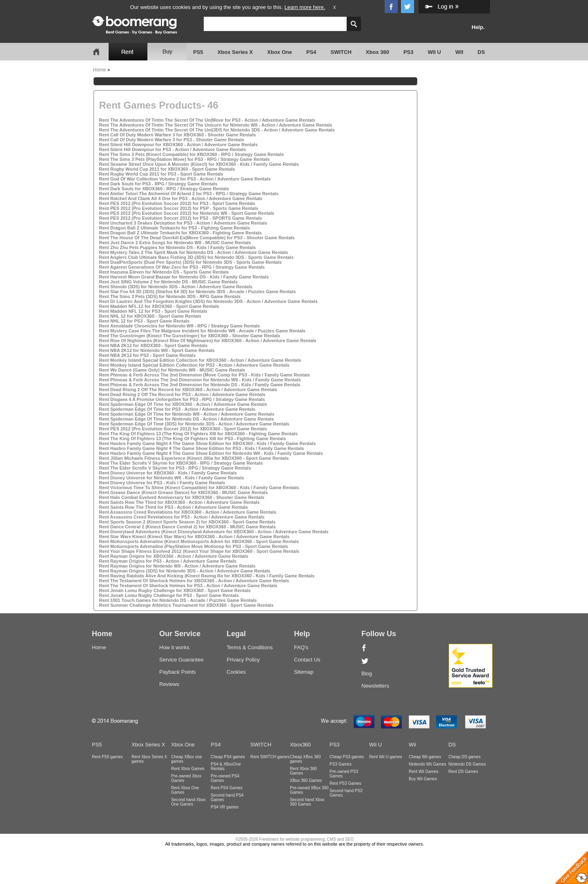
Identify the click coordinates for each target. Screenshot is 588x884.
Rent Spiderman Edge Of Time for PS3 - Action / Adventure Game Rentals (177, 409)
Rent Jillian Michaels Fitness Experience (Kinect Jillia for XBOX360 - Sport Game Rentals (194, 458)
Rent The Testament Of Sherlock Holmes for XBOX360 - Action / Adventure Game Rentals (194, 581)
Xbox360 (300, 745)
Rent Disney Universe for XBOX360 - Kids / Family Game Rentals (168, 473)
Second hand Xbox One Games (188, 802)
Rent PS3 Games (345, 783)
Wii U (375, 745)
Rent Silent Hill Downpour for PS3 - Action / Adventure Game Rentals (173, 149)
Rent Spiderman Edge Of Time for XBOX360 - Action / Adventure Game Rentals (183, 404)
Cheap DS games (464, 757)
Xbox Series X (235, 52)
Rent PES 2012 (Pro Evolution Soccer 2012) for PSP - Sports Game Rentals (179, 208)
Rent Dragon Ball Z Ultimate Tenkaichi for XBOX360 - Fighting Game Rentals (180, 233)
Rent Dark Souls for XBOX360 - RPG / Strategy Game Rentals (164, 189)
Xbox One (280, 52)
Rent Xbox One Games (185, 790)
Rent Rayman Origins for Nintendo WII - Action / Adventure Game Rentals (177, 566)
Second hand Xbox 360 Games (307, 802)
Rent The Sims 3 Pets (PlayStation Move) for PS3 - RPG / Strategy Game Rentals (185, 159)
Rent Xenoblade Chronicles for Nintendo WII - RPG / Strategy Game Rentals (180, 326)
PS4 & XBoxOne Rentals (226, 766)
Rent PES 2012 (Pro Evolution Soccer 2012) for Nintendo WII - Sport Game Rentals (187, 213)
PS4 (311, 52)
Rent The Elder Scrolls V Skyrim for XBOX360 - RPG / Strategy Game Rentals (181, 463)
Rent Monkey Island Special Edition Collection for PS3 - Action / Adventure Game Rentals (194, 365)
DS (481, 52)
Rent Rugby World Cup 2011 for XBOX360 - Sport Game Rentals (167, 169)
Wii (412, 745)
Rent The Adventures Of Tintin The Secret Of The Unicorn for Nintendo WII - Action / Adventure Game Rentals (216, 125)
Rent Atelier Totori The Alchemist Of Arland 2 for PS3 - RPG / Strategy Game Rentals (189, 194)
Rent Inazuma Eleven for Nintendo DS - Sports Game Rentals (164, 272)
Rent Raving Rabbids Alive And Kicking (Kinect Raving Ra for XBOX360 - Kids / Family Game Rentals (207, 576)
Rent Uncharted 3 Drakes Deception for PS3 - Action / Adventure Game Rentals (183, 223)
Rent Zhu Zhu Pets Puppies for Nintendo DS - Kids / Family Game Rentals (178, 247)
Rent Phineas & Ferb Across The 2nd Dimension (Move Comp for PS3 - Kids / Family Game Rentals (205, 375)
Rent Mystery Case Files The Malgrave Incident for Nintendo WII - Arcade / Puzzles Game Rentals (203, 331)
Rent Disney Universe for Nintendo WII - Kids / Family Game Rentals (172, 478)
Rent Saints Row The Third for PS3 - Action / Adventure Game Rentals (174, 507)
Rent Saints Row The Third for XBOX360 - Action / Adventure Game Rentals (179, 502)
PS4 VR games (225, 807)
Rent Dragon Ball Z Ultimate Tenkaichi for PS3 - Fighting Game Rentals (175, 228)
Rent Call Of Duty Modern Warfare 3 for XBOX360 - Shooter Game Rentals (178, 135)
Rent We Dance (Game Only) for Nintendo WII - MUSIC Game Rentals (172, 370)
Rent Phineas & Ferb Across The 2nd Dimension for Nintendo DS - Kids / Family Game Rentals (200, 385)
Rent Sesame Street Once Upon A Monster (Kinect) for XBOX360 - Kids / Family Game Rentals (199, 164)
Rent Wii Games (424, 772)
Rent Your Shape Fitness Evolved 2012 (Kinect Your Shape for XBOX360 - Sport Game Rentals (199, 551)
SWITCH (341, 52)
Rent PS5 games (107, 757)
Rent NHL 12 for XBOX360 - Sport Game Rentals (150, 316)
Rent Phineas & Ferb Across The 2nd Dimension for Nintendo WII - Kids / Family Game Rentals (200, 380)
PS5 (198, 52)
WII (459, 52)
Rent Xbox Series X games (149, 759)
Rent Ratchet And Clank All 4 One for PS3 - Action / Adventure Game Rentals (181, 198)
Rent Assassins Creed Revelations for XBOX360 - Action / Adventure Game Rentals (188, 512)
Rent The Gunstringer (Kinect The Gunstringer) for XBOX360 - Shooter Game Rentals (190, 336)
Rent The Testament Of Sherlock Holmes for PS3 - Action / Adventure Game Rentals (188, 586)
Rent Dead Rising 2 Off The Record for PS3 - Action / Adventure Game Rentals (182, 394)
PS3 (409, 52)
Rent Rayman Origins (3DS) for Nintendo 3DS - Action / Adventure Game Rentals (185, 571)
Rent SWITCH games (270, 757)
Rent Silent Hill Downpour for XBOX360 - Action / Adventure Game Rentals (179, 145)
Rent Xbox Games (188, 769)
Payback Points (178, 672)
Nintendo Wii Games (428, 764)
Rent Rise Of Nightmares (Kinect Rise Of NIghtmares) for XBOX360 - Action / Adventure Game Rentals (208, 341)
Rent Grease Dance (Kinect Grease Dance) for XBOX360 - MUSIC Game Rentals (184, 492)
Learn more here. (305, 7)
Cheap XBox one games (187, 759)
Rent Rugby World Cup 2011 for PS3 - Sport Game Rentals (161, 174)
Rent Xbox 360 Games (303, 771)
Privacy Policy (243, 660)
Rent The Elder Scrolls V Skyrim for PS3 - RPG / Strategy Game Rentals (175, 468)
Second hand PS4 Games (227, 797)
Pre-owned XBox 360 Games (309, 790)
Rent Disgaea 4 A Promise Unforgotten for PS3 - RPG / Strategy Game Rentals (182, 399)
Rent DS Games (463, 772)
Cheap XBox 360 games (305, 759)
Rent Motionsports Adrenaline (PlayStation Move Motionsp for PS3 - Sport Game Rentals (194, 546)
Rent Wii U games (386, 757)
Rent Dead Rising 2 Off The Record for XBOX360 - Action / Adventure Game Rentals (188, 390)
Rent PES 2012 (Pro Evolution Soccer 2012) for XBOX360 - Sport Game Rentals (183, 429)
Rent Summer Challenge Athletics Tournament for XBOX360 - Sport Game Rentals (186, 605)
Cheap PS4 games (228, 757)
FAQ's (301, 647)
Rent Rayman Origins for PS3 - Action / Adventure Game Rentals (168, 561)
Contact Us (307, 660)
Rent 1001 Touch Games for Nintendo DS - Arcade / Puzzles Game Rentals (178, 600)
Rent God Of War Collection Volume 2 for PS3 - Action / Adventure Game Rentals (185, 179)
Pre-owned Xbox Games (186, 778)
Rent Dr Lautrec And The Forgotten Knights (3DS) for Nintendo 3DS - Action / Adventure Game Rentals (208, 301)
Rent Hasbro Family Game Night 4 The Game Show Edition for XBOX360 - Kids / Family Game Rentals (208, 443)
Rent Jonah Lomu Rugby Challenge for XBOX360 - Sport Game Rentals (175, 590)
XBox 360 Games (306, 780)
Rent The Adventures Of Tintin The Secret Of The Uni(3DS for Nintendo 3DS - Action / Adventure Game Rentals (217, 130)
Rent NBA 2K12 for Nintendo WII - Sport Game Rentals (157, 350)
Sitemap (304, 672)
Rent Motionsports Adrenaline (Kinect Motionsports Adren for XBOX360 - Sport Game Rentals (199, 541)
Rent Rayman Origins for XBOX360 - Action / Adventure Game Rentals (174, 556)
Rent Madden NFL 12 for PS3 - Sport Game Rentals (153, 311)
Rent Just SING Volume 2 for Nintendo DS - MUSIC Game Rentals (169, 282)
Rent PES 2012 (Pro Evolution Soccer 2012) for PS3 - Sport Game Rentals (177, 203)
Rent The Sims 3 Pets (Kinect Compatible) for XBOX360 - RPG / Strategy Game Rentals (192, 154)
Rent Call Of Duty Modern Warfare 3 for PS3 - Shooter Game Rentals (172, 140)
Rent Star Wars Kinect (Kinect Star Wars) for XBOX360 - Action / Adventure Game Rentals (195, 537)
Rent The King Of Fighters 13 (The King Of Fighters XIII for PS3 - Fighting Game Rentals (193, 439)
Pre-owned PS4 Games (225, 778)
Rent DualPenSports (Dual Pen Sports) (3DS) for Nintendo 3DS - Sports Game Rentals (190, 262)
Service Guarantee (181, 660)
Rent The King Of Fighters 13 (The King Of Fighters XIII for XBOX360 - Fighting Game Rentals (199, 434)
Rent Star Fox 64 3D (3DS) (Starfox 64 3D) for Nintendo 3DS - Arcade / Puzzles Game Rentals (198, 292)
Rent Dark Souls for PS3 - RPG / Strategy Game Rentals (158, 184)
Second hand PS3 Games (346, 793)
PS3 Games (341, 764)
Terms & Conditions (250, 647)
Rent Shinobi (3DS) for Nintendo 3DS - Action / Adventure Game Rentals (176, 287)
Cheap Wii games (425, 757)
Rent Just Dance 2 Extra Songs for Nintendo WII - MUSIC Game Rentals (175, 243)
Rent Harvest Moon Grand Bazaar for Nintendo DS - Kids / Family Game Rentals (184, 277)
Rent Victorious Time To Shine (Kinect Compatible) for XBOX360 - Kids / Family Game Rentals (199, 488)
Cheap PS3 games (347, 757)
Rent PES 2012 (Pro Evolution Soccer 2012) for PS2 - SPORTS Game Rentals (181, 218)
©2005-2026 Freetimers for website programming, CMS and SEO (295, 839)
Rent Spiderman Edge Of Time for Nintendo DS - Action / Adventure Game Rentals (187, 419)
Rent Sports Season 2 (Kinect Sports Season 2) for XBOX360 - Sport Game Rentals (187, 522)
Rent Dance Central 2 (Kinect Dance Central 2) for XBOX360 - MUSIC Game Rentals (188, 527)
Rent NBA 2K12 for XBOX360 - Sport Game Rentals (154, 345)
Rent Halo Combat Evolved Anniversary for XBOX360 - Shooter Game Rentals (182, 497)
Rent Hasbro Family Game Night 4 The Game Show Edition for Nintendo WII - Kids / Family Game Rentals (211, 453)
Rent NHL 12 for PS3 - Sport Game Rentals (145, 321)
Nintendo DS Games (467, 764)
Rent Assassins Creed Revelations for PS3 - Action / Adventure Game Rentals (182, 517)
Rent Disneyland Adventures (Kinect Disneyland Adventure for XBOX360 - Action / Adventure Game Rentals (214, 532)
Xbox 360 (378, 52)
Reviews (169, 684)
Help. (478, 27)
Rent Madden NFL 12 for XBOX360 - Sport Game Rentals (159, 306)
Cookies (236, 672)
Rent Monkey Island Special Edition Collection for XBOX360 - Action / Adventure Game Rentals (200, 360)
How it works (174, 647)
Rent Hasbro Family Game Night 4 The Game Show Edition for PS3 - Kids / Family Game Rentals (202, 448)
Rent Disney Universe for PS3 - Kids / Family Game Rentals (162, 483)
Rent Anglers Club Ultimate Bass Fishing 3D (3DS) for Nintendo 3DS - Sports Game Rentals (196, 257)
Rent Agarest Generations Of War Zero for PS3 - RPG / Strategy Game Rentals (182, 267)
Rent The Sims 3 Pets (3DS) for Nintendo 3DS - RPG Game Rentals (170, 296)
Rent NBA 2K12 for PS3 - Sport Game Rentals (148, 355)
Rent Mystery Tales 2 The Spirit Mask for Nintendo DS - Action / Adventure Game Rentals (194, 252)
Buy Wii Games (423, 779)
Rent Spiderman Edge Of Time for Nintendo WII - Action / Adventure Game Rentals (187, 414)
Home (100, 70)
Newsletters (375, 686)
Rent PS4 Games (227, 788)
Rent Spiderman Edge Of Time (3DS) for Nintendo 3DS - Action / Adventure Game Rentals (194, 424)
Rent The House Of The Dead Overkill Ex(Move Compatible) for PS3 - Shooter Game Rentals (197, 238)
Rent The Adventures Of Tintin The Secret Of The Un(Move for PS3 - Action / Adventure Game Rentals (207, 120)
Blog (367, 674)
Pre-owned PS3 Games (344, 774)
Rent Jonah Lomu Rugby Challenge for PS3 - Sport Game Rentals (169, 595)
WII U (435, 52)
